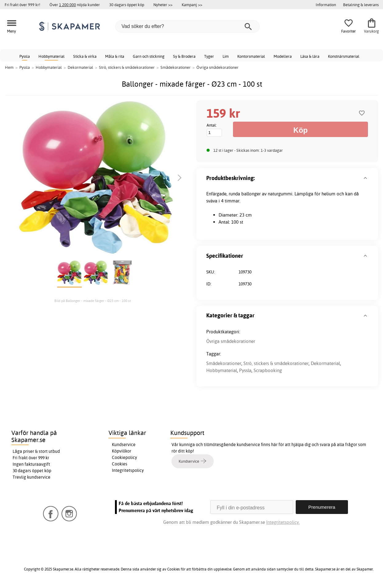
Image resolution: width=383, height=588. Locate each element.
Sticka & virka (85, 56)
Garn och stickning (149, 56)
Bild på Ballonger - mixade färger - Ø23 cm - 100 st (93, 301)
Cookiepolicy (124, 457)
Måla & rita (115, 56)
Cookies (120, 464)
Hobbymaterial (51, 56)
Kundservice (124, 445)
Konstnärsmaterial (344, 56)
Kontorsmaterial (251, 56)
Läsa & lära (310, 56)
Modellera (283, 56)
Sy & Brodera (184, 56)
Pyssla (25, 56)
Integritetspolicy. (283, 522)
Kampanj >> (192, 5)
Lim (226, 56)
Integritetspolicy (128, 470)
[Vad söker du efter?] (188, 26)
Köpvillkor (122, 451)
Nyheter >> (163, 5)
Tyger (209, 56)
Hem (9, 67)
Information (326, 5)
